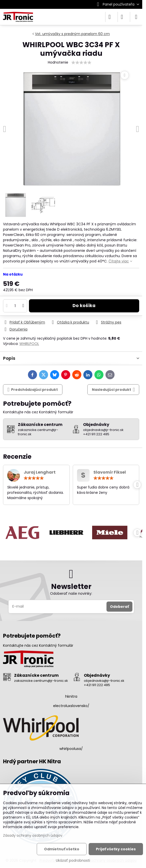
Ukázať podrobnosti (73, 861)
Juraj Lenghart (40, 472)
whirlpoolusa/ (71, 749)
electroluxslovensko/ (71, 706)
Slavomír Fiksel (110, 472)
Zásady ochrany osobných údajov (33, 835)
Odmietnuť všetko (62, 849)
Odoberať (119, 607)
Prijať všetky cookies (116, 849)
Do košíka (84, 306)
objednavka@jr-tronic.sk (104, 681)
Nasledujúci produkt (113, 390)
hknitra (71, 696)
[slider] (81, 63)
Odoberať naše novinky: (71, 593)
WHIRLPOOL (29, 344)
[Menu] (136, 17)
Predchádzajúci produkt (33, 390)
